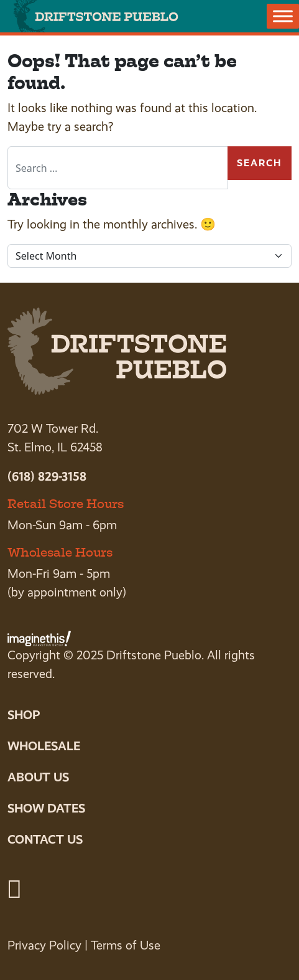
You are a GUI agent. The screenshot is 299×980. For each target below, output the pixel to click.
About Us (38, 777)
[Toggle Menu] (283, 16)
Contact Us (45, 839)
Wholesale (44, 746)
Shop (24, 715)
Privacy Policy (44, 945)
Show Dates (46, 808)
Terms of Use (126, 945)
